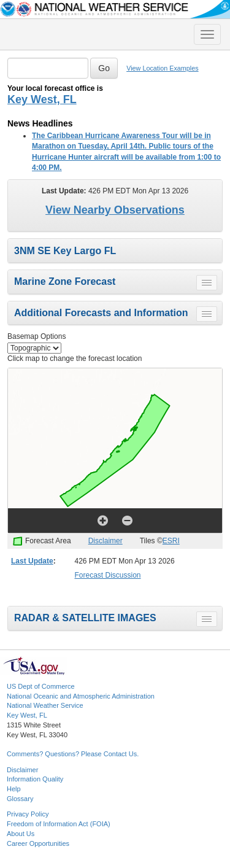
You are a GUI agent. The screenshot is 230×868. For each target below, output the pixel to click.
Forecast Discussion (108, 575)
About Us (21, 834)
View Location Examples (162, 68)
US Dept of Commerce (41, 686)
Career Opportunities (38, 843)
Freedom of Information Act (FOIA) (59, 824)
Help (14, 789)
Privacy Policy (28, 814)
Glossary (20, 799)
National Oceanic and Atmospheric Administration (81, 696)
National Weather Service (45, 705)
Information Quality (35, 779)
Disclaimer (105, 541)
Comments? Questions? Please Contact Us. (73, 754)
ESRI (171, 541)
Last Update (32, 561)
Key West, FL (42, 99)
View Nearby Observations (115, 210)
